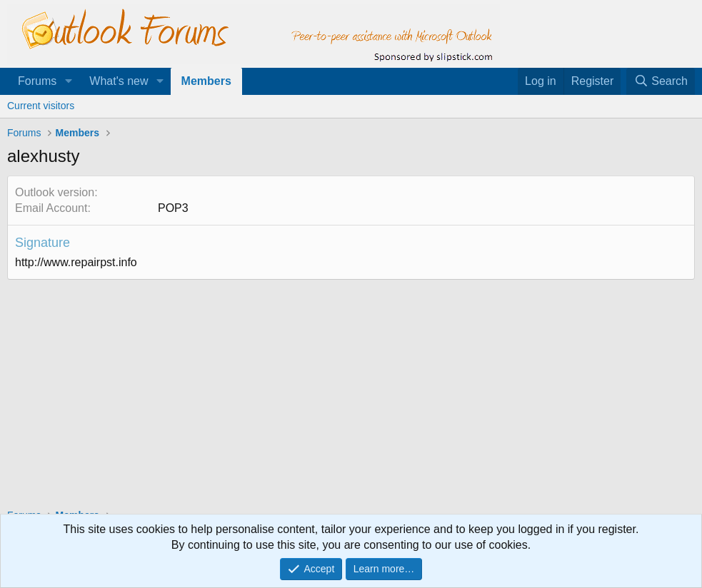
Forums (37, 81)
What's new (119, 81)
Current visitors (41, 106)
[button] (68, 81)
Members (206, 81)
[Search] (661, 81)
